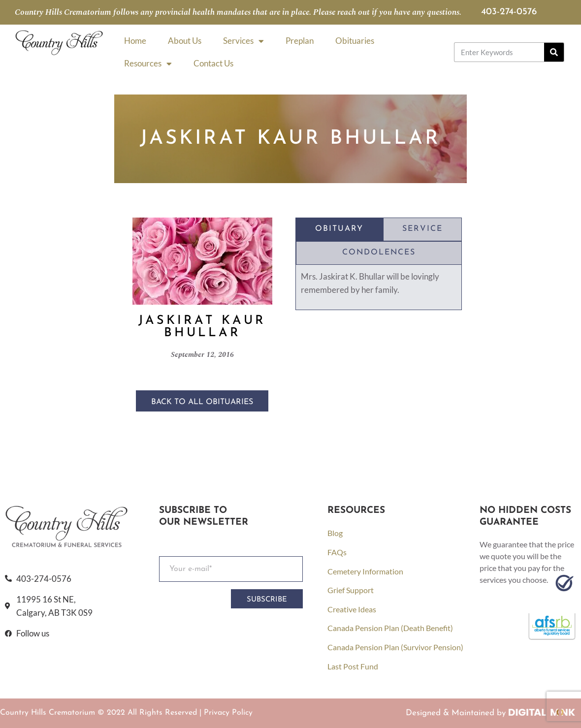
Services (243, 41)
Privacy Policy (228, 713)
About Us (185, 41)
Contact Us (213, 63)
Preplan (300, 41)
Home (135, 41)
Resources (148, 64)
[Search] (554, 52)
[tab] (339, 229)
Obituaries (355, 41)
